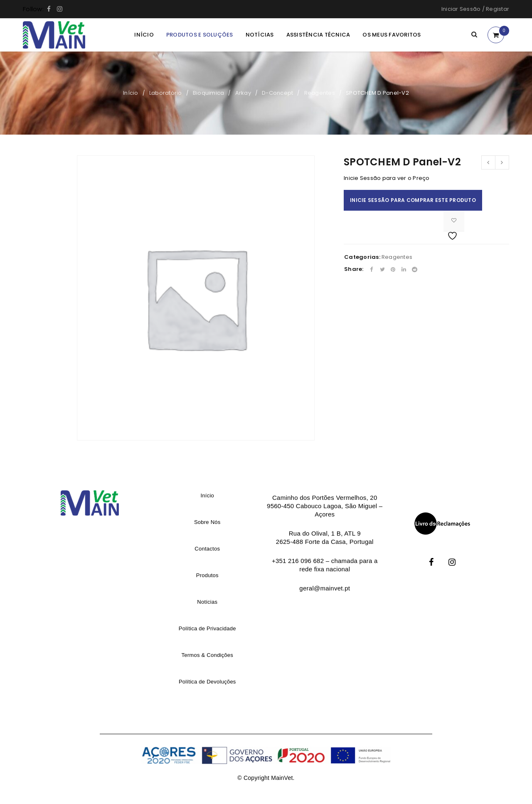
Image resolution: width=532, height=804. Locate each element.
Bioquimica (209, 93)
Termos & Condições (207, 655)
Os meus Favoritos (392, 35)
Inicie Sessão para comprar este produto (413, 200)
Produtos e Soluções (200, 35)
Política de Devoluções (207, 682)
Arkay (243, 93)
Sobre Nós (207, 522)
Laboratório (166, 93)
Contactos (207, 549)
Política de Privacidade (207, 628)
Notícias (260, 35)
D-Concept (277, 93)
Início (144, 35)
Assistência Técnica (318, 35)
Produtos (207, 575)
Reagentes (320, 93)
